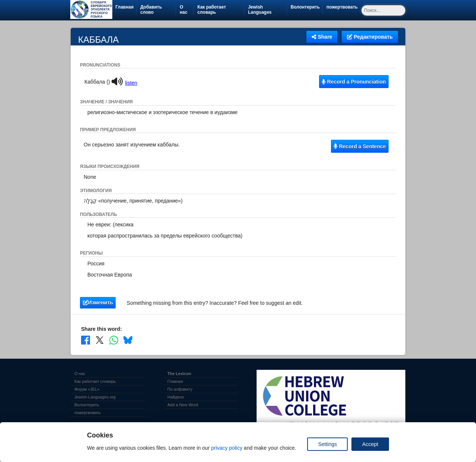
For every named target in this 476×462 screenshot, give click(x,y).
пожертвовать (343, 7)
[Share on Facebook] (86, 340)
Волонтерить (307, 7)
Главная (124, 7)
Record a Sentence (360, 146)
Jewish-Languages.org (95, 397)
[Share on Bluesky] (128, 340)
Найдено (176, 397)
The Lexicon (179, 374)
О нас (184, 10)
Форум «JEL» (87, 389)
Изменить (98, 303)
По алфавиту (180, 389)
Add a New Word (183, 405)
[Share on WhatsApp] (114, 340)
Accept (370, 444)
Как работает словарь (212, 10)
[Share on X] (100, 340)
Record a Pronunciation (354, 82)
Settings (327, 444)
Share (322, 37)
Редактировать (370, 37)
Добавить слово (151, 10)
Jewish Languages (267, 10)
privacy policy (227, 448)
